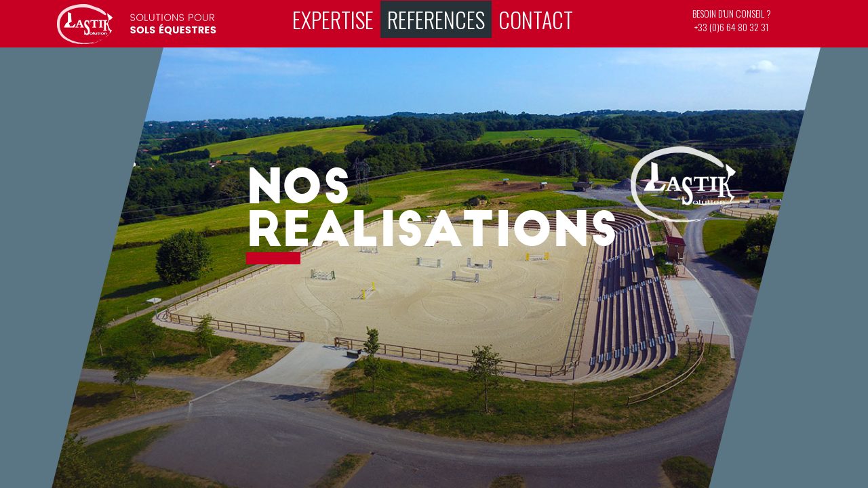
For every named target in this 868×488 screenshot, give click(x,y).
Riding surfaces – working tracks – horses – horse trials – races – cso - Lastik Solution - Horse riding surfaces (137, 24)
